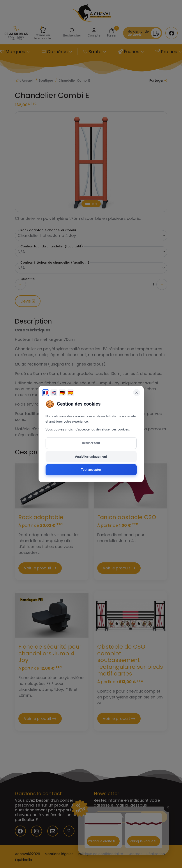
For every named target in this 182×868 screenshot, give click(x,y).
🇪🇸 (71, 393)
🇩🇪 (62, 393)
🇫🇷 (46, 393)
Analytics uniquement (91, 457)
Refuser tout (91, 443)
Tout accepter (91, 470)
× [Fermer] (137, 393)
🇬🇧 (54, 393)
